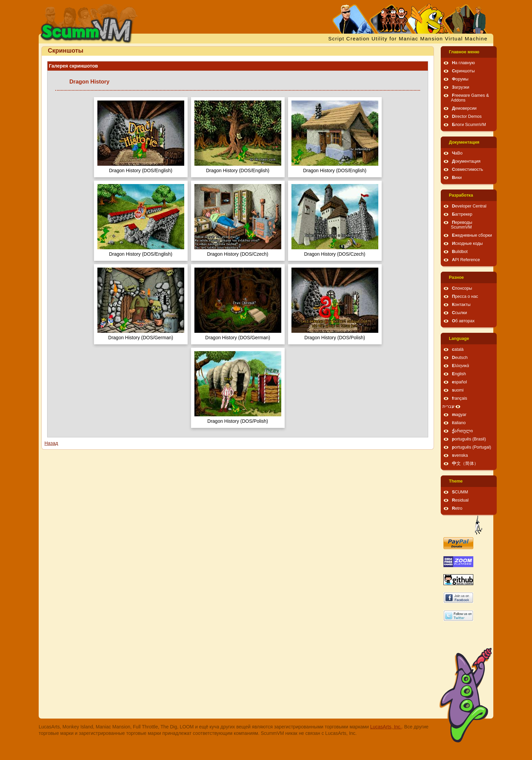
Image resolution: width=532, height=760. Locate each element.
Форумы (460, 79)
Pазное (456, 277)
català (458, 349)
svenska (460, 455)
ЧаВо (457, 153)
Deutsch (460, 358)
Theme (456, 481)
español (459, 382)
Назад (51, 443)
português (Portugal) (472, 447)
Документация (464, 142)
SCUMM (460, 492)
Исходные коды (467, 243)
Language (459, 339)
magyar (459, 415)
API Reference (466, 260)
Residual (460, 500)
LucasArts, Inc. (386, 727)
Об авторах (463, 321)
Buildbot (460, 252)
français (460, 398)
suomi (458, 390)
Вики (457, 178)
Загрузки (461, 87)
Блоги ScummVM (469, 125)
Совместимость (468, 169)
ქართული (462, 431)
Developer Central (469, 206)
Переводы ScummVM (462, 225)
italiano (459, 423)
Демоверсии (464, 108)
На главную (463, 63)
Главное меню (464, 52)
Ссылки (459, 313)
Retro (457, 508)
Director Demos (467, 116)
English (459, 374)
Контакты (461, 305)
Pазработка (461, 195)
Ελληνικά (461, 366)
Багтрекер (462, 214)
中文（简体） (465, 464)
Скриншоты (463, 71)
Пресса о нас (465, 296)
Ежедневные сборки (472, 235)
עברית (448, 406)
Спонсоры (462, 288)
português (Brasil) (469, 439)
